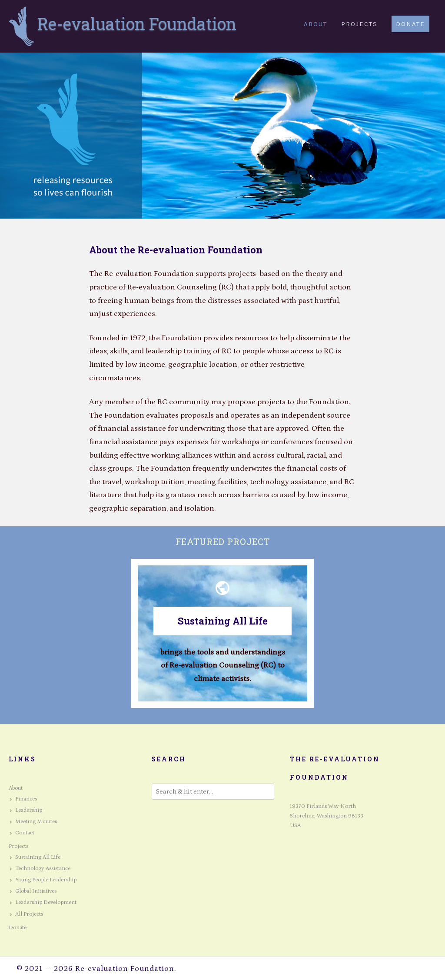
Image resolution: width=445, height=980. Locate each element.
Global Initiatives (36, 891)
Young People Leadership (46, 880)
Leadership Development (46, 902)
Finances (26, 799)
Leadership (29, 810)
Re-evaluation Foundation (137, 23)
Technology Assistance (43, 869)
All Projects (29, 914)
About (16, 788)
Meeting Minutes (36, 822)
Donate (18, 928)
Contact (25, 833)
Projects (18, 846)
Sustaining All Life (223, 621)
